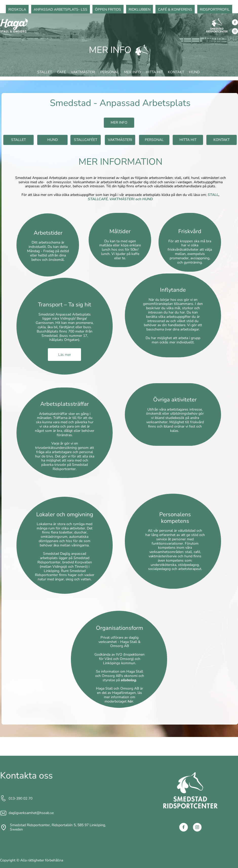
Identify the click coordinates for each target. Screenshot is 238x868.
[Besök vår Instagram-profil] (235, 31)
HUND (148, 199)
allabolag (128, 680)
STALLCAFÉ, (98, 199)
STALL (213, 195)
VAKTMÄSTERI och (126, 199)
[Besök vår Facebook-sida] (235, 22)
